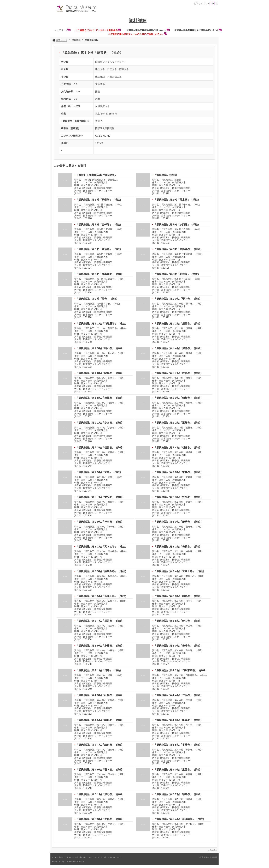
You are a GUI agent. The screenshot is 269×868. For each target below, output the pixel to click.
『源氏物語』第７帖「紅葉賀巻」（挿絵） (100, 274)
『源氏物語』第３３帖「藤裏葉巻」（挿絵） (102, 571)
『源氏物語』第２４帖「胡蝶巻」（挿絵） (178, 447)
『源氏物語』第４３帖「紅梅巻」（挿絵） (100, 695)
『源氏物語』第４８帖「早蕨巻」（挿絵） (178, 745)
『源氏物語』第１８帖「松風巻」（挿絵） (100, 398)
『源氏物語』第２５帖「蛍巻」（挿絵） (99, 472)
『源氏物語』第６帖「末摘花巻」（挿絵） (178, 249)
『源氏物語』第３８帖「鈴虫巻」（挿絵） (178, 621)
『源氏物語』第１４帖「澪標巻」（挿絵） (178, 348)
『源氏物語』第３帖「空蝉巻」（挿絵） (99, 224)
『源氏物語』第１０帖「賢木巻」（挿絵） (178, 299)
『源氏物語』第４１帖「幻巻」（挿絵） (99, 670)
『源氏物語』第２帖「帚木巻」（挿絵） (177, 200)
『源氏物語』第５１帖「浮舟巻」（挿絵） (100, 794)
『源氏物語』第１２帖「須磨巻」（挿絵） (178, 323)
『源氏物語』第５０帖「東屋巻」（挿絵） (178, 769)
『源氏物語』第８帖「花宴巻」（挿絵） (177, 274)
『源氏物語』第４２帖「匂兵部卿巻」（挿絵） (181, 670)
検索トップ (60, 40)
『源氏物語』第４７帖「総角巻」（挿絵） (100, 745)
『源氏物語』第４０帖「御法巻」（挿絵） (178, 646)
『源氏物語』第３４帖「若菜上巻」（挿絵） (180, 571)
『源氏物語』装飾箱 (165, 175)
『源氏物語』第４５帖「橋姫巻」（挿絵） (100, 720)
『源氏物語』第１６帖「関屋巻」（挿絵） (100, 373)
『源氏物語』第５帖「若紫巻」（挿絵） (99, 249)
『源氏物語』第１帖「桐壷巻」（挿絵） (99, 200)
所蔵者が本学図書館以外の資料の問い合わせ (198, 30)
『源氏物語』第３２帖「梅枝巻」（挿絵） (178, 546)
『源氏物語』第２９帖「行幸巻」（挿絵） (100, 522)
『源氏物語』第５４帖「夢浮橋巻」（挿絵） (180, 819)
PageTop (213, 850)
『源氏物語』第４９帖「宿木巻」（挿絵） (100, 769)
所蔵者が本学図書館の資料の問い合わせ (148, 30)
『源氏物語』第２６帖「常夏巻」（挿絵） (178, 472)
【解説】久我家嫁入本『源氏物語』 (97, 175)
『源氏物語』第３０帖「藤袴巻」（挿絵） (178, 522)
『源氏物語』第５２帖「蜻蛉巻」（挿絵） (178, 794)
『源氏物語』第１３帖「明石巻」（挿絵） (100, 348)
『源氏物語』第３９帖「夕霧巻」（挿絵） (100, 646)
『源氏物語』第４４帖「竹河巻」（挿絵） (178, 695)
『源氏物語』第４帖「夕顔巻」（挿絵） (177, 224)
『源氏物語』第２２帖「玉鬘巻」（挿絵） (178, 423)
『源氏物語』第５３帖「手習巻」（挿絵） (100, 819)
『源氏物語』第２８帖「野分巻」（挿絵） (178, 497)
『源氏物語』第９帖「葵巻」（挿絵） (98, 299)
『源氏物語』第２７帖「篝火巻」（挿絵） (100, 497)
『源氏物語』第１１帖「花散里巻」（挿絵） (102, 323)
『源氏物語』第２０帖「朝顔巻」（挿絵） (178, 398)
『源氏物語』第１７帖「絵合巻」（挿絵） (178, 373)
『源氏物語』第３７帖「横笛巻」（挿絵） (100, 621)
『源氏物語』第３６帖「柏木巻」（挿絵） (178, 596)
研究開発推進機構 (208, 857)
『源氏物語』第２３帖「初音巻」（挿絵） (100, 447)
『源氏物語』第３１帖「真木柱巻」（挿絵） (102, 546)
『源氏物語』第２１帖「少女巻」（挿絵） (100, 423)
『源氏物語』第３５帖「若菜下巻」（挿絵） (102, 596)
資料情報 (76, 40)
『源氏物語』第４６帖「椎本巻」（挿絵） (178, 720)
